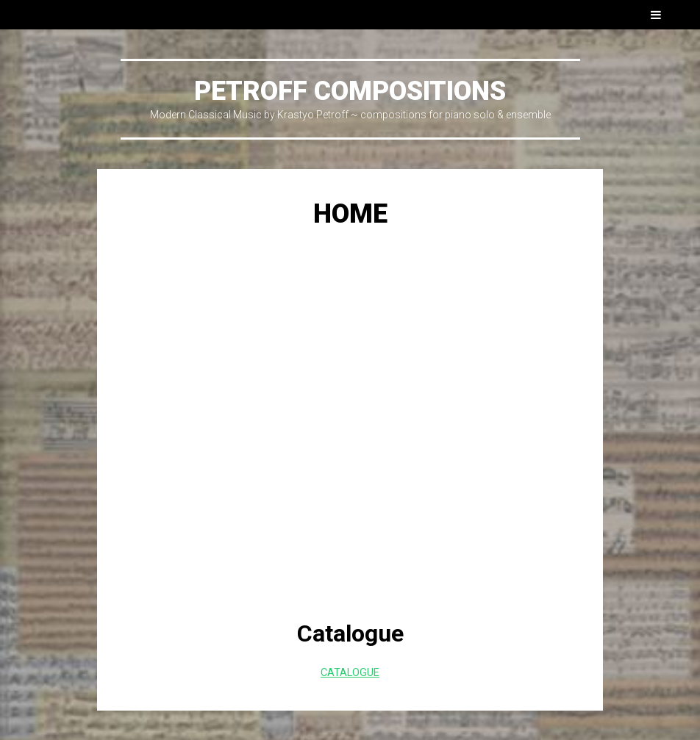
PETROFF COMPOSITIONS (350, 91)
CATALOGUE (350, 673)
